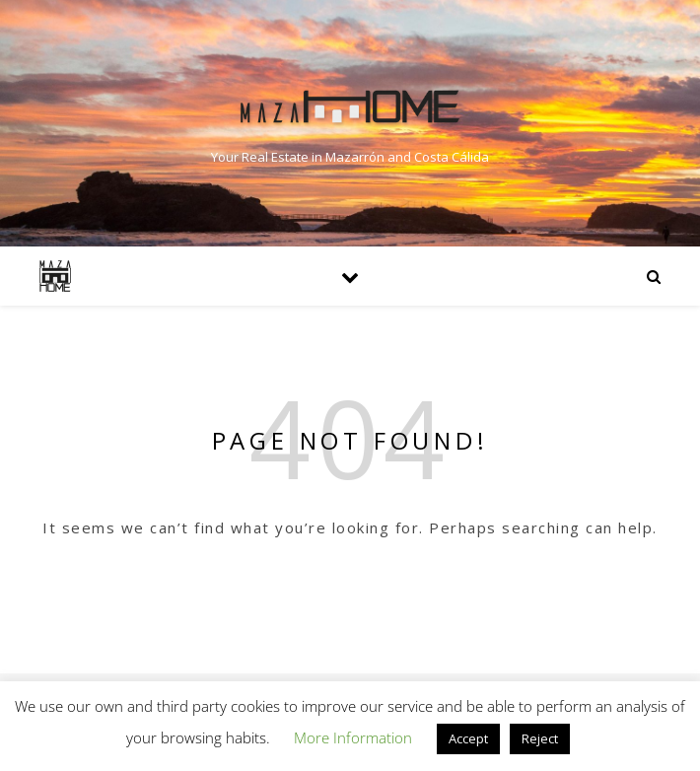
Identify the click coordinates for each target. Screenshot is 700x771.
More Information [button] (353, 737)
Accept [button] (468, 738)
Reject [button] (540, 738)
